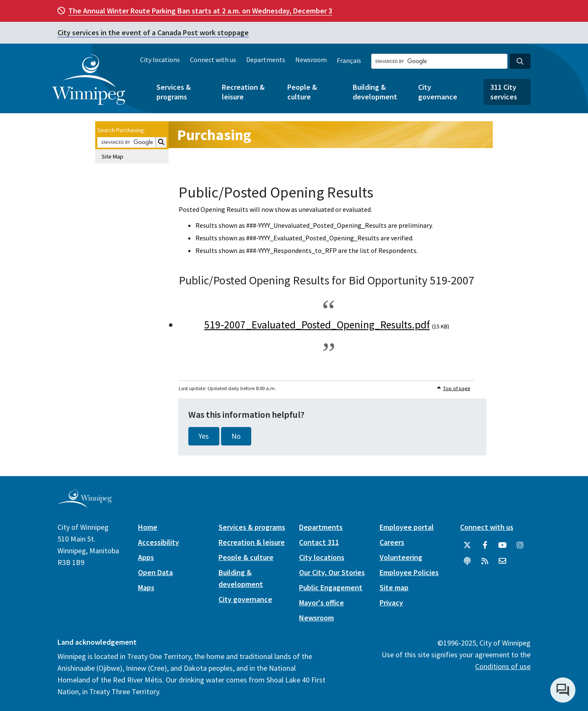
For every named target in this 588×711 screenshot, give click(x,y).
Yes (204, 436)
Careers (392, 542)
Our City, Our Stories (332, 572)
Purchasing (214, 135)
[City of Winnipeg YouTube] (502, 545)
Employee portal (407, 527)
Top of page (457, 388)
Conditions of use (503, 666)
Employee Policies (409, 572)
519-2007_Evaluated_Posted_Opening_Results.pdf (317, 325)
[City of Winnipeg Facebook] (485, 545)
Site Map (112, 156)
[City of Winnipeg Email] (502, 561)
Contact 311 (319, 542)
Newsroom (311, 60)
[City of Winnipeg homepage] (85, 505)
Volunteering (401, 557)
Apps (146, 557)
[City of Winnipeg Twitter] (467, 545)
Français (349, 60)
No (236, 436)
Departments (266, 60)
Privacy (391, 603)
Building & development (375, 92)
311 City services (504, 92)
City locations (160, 60)
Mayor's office (321, 603)
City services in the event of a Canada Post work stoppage (153, 33)
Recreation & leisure (243, 92)
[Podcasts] (467, 561)
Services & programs (174, 92)
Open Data (155, 572)
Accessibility (159, 542)
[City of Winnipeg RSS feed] (485, 561)
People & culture (302, 92)
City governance (438, 92)
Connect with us (213, 60)
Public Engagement (331, 587)
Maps (146, 587)
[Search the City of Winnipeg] (439, 61)
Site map (394, 587)
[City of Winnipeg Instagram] (520, 545)
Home (148, 527)
